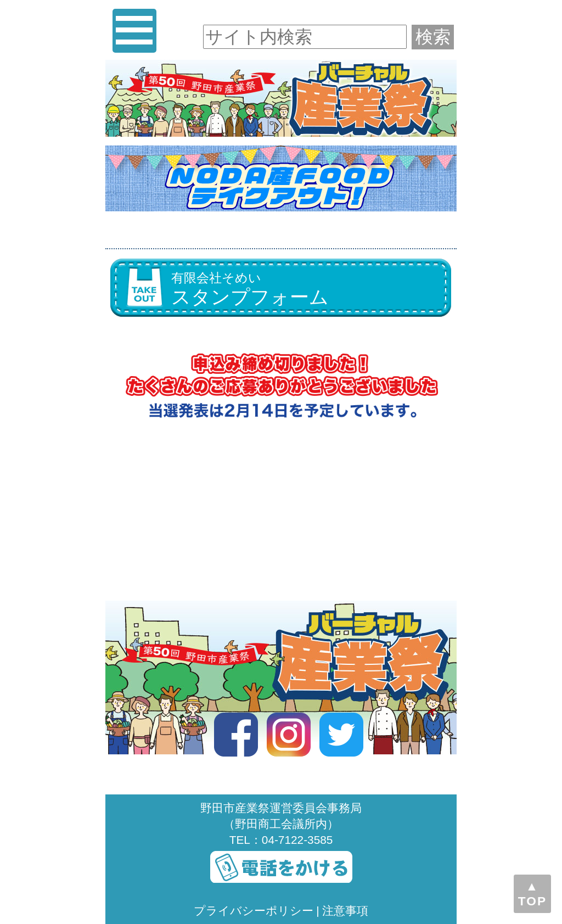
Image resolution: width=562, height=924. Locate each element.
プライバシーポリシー (254, 911)
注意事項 (345, 911)
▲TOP (532, 894)
